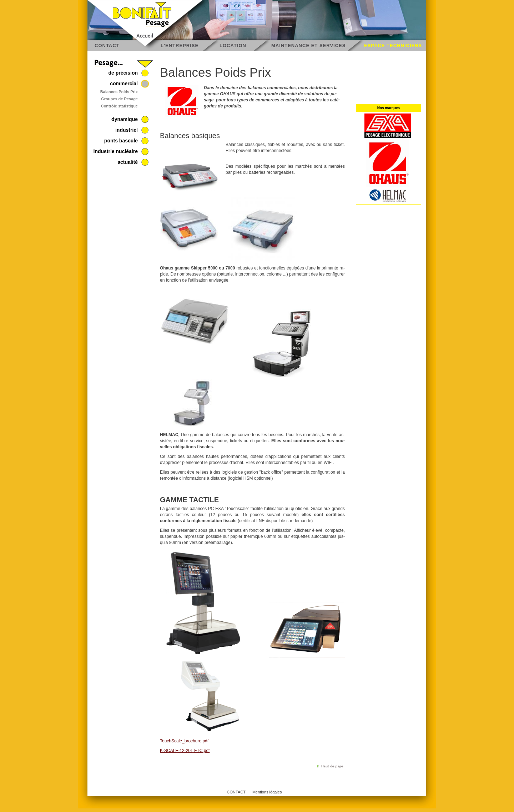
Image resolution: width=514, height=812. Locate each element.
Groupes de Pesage (119, 99)
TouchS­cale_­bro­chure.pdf (184, 741)
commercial (124, 84)
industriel (127, 130)
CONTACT (107, 46)
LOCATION (233, 46)
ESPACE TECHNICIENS (393, 46)
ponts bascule (121, 141)
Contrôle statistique (119, 106)
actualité (128, 162)
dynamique (125, 119)
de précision (123, 73)
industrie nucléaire (116, 151)
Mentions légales (267, 792)
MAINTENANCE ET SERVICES (308, 46)
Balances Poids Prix (119, 92)
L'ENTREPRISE (180, 46)
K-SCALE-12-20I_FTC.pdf (185, 751)
